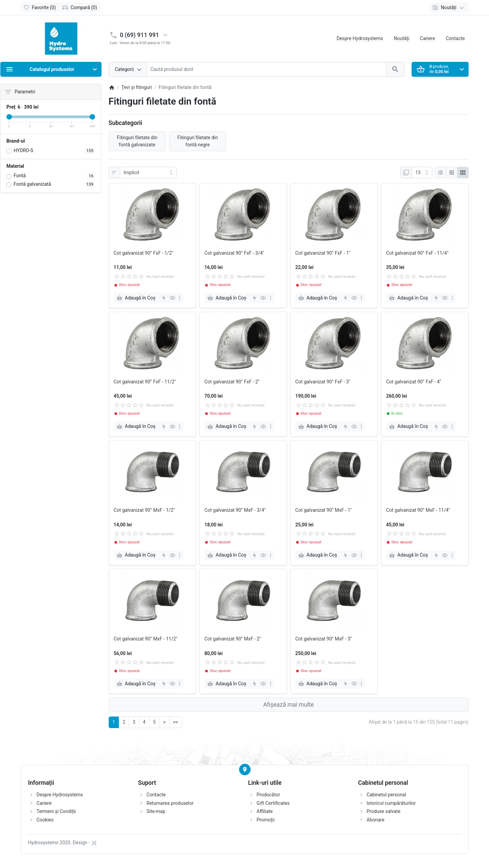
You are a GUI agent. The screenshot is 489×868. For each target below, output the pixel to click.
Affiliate (265, 811)
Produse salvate (384, 811)
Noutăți (401, 38)
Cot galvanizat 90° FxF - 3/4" (234, 253)
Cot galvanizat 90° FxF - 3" (323, 382)
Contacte (455, 38)
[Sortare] (148, 173)
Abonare (376, 820)
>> (176, 722)
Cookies (45, 820)
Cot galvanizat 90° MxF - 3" (324, 639)
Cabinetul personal (386, 795)
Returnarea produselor (170, 803)
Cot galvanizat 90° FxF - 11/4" (417, 253)
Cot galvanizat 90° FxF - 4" (414, 382)
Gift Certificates (273, 803)
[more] (180, 298)
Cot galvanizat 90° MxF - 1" (324, 510)
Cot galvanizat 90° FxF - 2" (232, 382)
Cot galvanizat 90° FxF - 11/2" (145, 382)
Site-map (156, 811)
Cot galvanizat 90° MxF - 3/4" (235, 510)
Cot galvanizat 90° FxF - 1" (323, 253)
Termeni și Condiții (56, 811)
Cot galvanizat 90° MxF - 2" (233, 639)
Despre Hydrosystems (360, 38)
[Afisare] (422, 173)
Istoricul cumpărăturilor (391, 803)
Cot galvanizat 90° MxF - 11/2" (146, 639)
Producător (268, 795)
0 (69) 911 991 (139, 35)
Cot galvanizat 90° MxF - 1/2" (144, 510)
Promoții (266, 820)
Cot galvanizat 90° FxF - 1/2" (144, 253)
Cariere (428, 38)
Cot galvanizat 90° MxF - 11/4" (418, 510)
